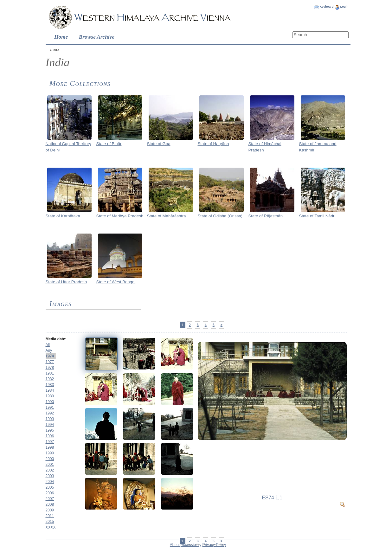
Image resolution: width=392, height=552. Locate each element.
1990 (50, 402)
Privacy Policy (214, 545)
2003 (50, 476)
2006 (50, 493)
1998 (50, 447)
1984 (50, 390)
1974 (50, 356)
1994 (50, 425)
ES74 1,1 (272, 498)
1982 (50, 379)
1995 (50, 430)
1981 (50, 373)
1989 (50, 396)
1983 (50, 385)
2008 (50, 504)
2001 (50, 465)
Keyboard (326, 6)
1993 (50, 419)
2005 (50, 487)
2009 (50, 510)
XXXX (51, 527)
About (175, 545)
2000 (50, 459)
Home (61, 37)
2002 (50, 470)
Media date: (56, 339)
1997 (50, 442)
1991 (50, 408)
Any (49, 350)
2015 (50, 522)
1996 (50, 436)
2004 (50, 482)
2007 (50, 499)
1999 (50, 453)
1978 (50, 368)
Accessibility (191, 545)
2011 (50, 516)
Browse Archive (97, 37)
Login (344, 6)
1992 (50, 413)
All (48, 345)
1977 (50, 362)
